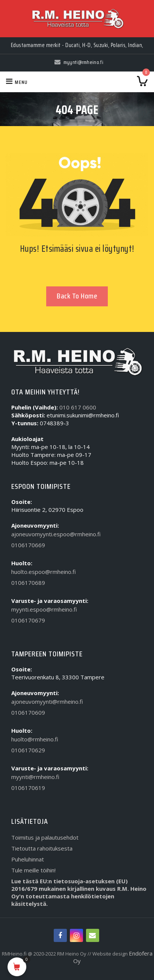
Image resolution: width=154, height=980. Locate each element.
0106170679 (28, 620)
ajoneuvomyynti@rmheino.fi (47, 702)
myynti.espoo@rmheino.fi (44, 609)
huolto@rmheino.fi (35, 739)
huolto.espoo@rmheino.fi (44, 572)
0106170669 (28, 545)
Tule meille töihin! (33, 870)
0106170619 (28, 788)
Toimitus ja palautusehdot (45, 837)
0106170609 (28, 712)
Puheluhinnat (28, 859)
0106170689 (28, 583)
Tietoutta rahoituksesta (42, 848)
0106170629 (28, 750)
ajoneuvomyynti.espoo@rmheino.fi (56, 534)
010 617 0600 (78, 407)
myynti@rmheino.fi (35, 777)
